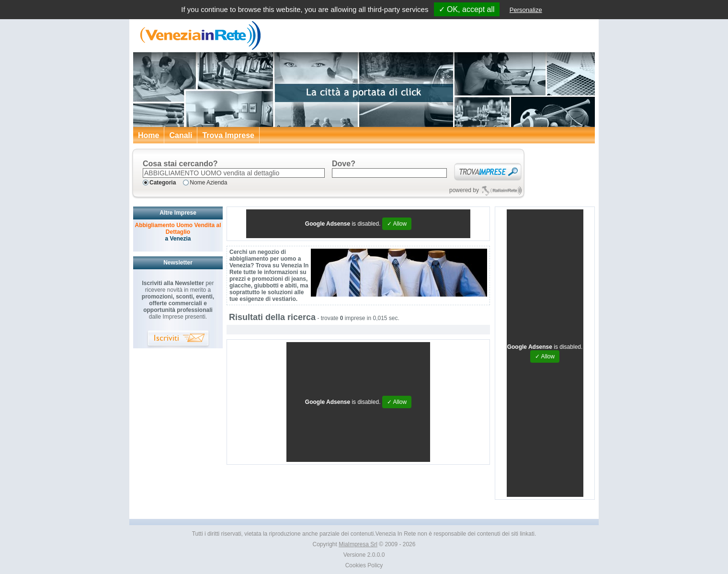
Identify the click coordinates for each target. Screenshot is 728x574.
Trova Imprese (228, 135)
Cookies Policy (364, 565)
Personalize (526, 10)
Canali (181, 135)
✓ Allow (397, 224)
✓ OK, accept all (467, 9)
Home (148, 135)
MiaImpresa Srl (358, 544)
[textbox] (234, 173)
